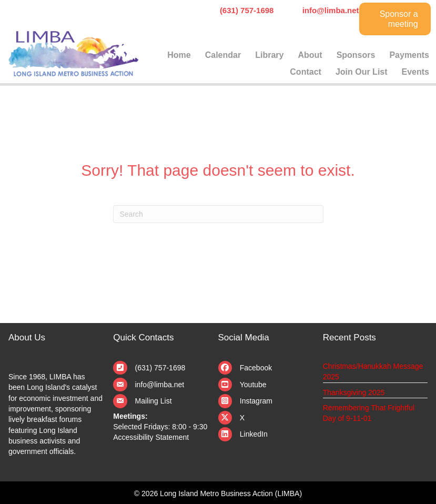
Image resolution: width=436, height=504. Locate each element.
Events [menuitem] (415, 72)
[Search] (218, 214)
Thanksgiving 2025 (354, 392)
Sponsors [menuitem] (356, 55)
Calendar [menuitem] (223, 55)
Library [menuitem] (269, 55)
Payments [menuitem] (409, 55)
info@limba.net (160, 385)
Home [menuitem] (179, 55)
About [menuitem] (310, 55)
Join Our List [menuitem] (362, 72)
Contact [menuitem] (306, 72)
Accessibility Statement (151, 437)
